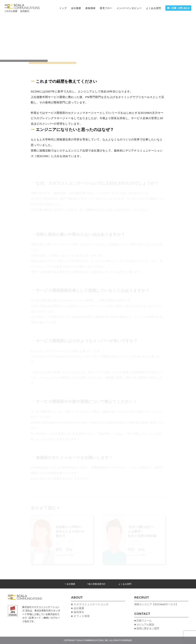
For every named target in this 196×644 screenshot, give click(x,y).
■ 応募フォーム (143, 620)
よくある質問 (125, 584)
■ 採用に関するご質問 (147, 628)
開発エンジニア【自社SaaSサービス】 (156, 604)
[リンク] (22, 8)
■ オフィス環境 (80, 616)
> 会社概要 (70, 584)
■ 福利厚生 (78, 612)
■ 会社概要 (78, 608)
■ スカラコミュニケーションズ (90, 604)
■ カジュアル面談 (144, 624)
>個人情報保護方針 (96, 584)
